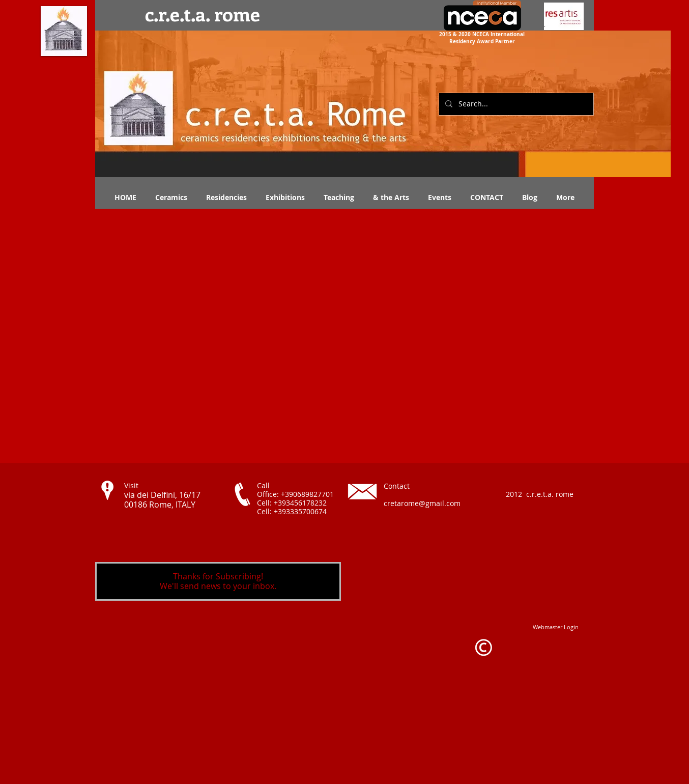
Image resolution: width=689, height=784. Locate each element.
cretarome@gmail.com (422, 503)
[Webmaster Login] (556, 627)
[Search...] (515, 104)
